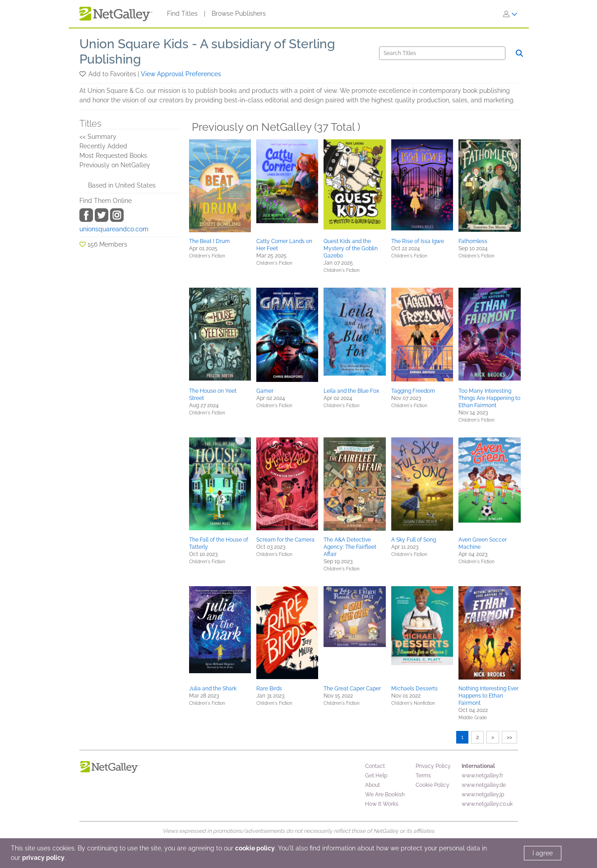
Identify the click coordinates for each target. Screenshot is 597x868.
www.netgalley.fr (482, 776)
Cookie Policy (433, 785)
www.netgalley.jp (483, 795)
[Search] (442, 53)
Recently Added (103, 146)
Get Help (376, 776)
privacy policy (43, 858)
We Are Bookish (385, 795)
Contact (375, 766)
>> (509, 737)
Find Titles (182, 14)
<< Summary (98, 137)
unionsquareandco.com (114, 229)
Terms (423, 776)
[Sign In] (510, 14)
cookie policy (255, 848)
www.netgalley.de (484, 785)
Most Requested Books (113, 156)
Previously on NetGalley (115, 165)
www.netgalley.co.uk (487, 804)
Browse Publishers (239, 14)
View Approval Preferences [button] (181, 74)
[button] (83, 74)
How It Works (382, 804)
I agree (543, 853)
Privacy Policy (433, 766)
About (373, 785)
